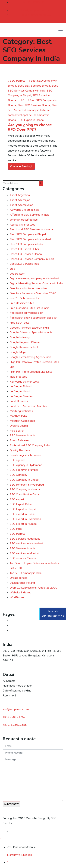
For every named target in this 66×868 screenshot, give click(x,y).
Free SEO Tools (19, 323)
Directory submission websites (29, 288)
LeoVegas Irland (20, 391)
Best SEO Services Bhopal (34, 86)
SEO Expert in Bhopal (31, 120)
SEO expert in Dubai (22, 514)
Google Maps (18, 352)
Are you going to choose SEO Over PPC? (30, 127)
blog (12, 269)
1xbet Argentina (20, 195)
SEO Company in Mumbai (25, 490)
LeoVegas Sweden (21, 396)
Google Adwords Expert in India (29, 328)
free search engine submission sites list (34, 318)
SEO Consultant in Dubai (25, 494)
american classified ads (24, 220)
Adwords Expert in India (24, 210)
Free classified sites (22, 303)
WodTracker (17, 597)
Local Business (19, 401)
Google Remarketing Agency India (31, 357)
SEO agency (17, 460)
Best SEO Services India (25, 264)
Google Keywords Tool (24, 347)
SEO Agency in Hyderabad (26, 465)
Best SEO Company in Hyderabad (30, 239)
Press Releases (19, 440)
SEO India (16, 529)
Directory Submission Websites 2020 (33, 293)
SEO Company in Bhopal (24, 480)
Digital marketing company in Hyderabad (34, 278)
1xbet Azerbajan (20, 200)
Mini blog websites (21, 411)
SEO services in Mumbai (24, 553)
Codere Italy (17, 274)
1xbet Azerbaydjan (21, 205)
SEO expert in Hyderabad (25, 519)
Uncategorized (19, 578)
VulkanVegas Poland (22, 583)
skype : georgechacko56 (37, 15)
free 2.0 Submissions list (25, 298)
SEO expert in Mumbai (23, 524)
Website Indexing (21, 593)
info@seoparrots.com (35, 10)
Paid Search (17, 431)
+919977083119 (35, 2)
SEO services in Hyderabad (26, 543)
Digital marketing (20, 630)
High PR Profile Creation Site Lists (31, 372)
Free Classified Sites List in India (29, 308)
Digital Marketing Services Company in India (36, 283)
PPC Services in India (23, 436)
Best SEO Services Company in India (32, 259)
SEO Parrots (17, 81)
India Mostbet (18, 377)
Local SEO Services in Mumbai (28, 406)
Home (13, 621)
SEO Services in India (23, 548)
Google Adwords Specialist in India (31, 332)
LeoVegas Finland (21, 386)
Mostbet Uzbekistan (22, 421)
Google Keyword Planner (25, 342)
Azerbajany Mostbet (22, 225)
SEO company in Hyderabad (27, 485)
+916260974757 (14, 717)
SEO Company (18, 475)
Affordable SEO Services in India (29, 215)
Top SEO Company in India (26, 573)
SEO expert (17, 499)
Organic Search (19, 426)
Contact (14, 625)
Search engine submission (25, 455)
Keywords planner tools (24, 382)
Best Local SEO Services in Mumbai (32, 229)
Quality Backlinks (20, 450)
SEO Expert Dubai (21, 504)
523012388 (15, 725)
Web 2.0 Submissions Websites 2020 (33, 588)
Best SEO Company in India (26, 244)
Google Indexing (20, 337)
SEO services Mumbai (23, 558)
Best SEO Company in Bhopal (28, 234)
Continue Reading (21, 166)
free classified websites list (26, 313)
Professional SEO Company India (30, 445)
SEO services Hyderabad (25, 539)
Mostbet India (18, 416)
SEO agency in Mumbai (24, 470)
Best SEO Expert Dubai (24, 249)
